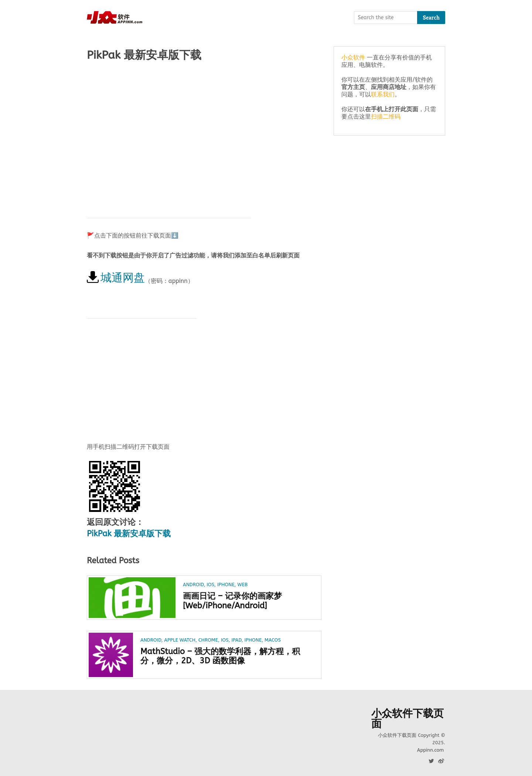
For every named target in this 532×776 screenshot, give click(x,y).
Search (431, 18)
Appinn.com (430, 750)
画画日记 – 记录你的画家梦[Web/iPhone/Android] (232, 601)
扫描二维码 (386, 117)
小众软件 (353, 57)
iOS (210, 584)
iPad (236, 640)
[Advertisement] (204, 126)
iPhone (226, 584)
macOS (273, 640)
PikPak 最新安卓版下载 (129, 534)
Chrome (208, 640)
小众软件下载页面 (407, 719)
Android (193, 584)
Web (242, 584)
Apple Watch (180, 640)
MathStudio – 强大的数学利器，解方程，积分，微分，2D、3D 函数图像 (220, 656)
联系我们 (383, 94)
